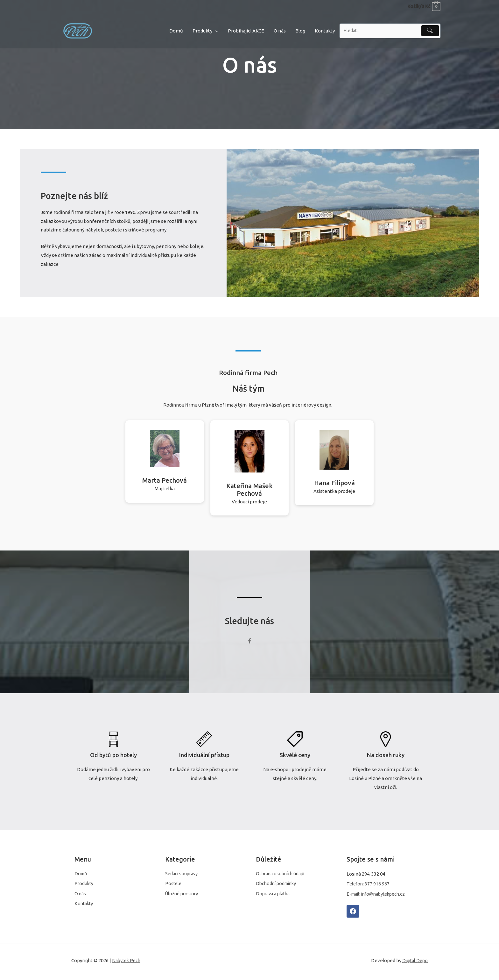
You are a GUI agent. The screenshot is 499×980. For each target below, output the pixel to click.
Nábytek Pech (127, 963)
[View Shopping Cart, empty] (424, 6)
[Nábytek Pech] (78, 30)
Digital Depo (414, 963)
